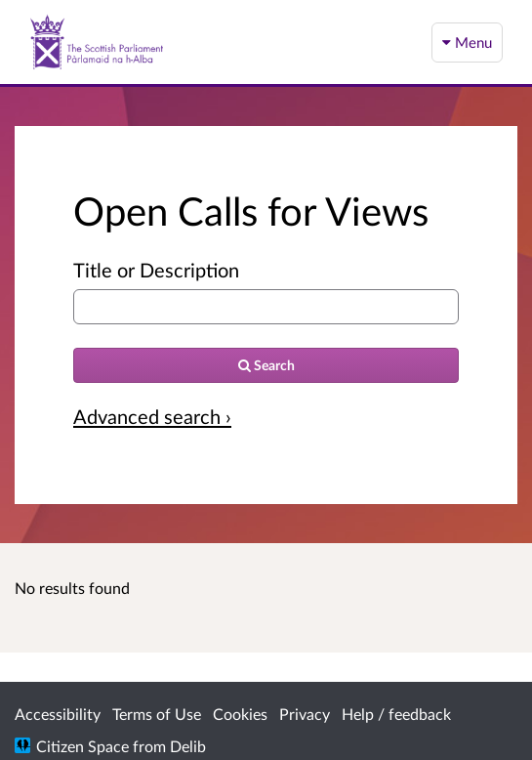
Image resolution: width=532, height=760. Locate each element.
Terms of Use (157, 714)
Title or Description (156, 270)
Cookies (240, 714)
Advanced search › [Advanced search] (152, 416)
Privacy (305, 714)
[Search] (266, 365)
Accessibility (58, 714)
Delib (188, 746)
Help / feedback (396, 714)
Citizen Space (82, 746)
